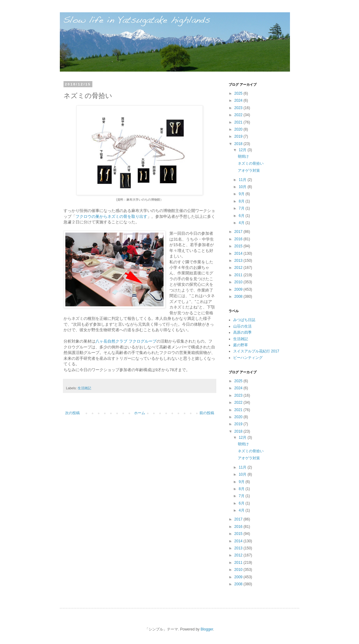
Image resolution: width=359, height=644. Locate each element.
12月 (243, 150)
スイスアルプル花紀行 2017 (256, 351)
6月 (242, 216)
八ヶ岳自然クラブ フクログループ (126, 341)
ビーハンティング (248, 358)
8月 (242, 201)
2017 (239, 232)
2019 (239, 136)
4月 (242, 223)
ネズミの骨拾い (251, 163)
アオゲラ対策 (249, 171)
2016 (239, 239)
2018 (239, 144)
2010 (239, 282)
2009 (239, 289)
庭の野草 (241, 345)
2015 (239, 246)
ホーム (140, 413)
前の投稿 (207, 413)
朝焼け (243, 156)
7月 (242, 208)
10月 (243, 187)
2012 (239, 268)
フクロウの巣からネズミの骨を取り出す (111, 216)
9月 (242, 194)
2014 (239, 253)
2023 (239, 108)
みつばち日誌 (244, 320)
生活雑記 (84, 388)
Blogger (207, 629)
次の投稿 (72, 413)
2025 (239, 93)
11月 (243, 180)
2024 (239, 100)
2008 (239, 296)
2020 (239, 129)
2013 (239, 261)
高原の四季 (242, 332)
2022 (239, 115)
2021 (239, 122)
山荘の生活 (242, 326)
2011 (239, 275)
